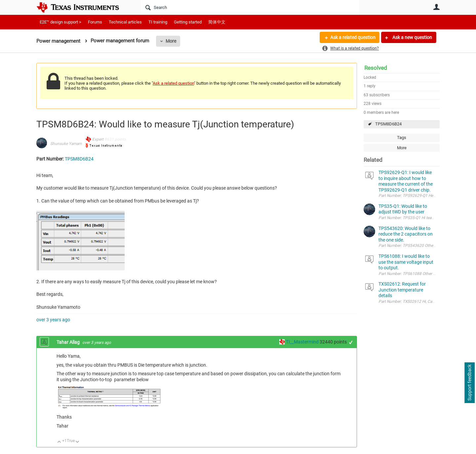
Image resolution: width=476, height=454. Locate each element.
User (436, 7)
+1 (351, 342)
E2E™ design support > (60, 22)
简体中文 (217, 22)
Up (59, 442)
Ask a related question (353, 37)
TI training (158, 22)
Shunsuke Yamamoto (69, 144)
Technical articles (125, 22)
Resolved (376, 68)
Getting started (188, 22)
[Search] (250, 7)
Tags (402, 137)
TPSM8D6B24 (388, 124)
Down (78, 442)
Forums (95, 22)
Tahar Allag (69, 342)
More (171, 41)
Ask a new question (412, 37)
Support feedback (469, 383)
